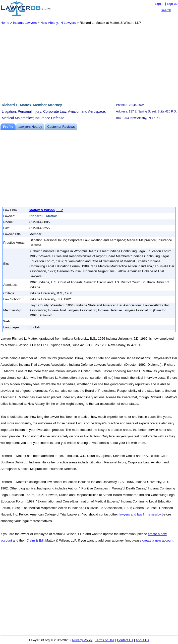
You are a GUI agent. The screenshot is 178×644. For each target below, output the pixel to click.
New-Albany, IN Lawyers (59, 23)
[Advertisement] (89, 65)
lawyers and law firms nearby (140, 514)
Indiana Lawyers (25, 23)
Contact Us (125, 640)
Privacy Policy (82, 640)
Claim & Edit (35, 540)
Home (5, 23)
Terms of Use (105, 640)
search (166, 10)
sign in (160, 4)
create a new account (158, 540)
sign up (172, 4)
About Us (142, 640)
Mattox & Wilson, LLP (46, 210)
